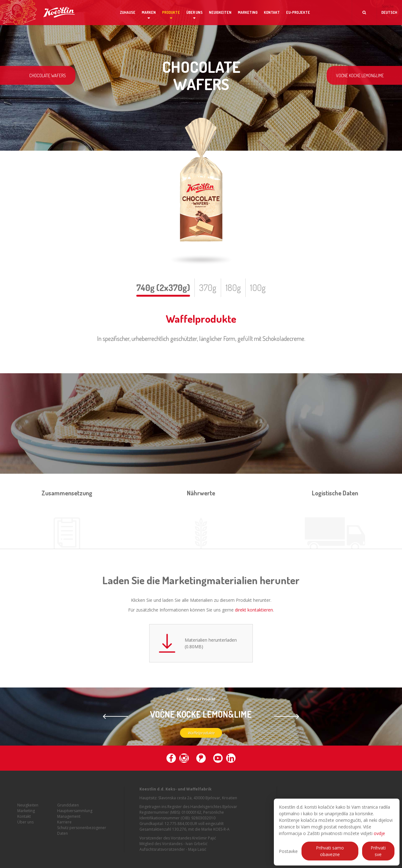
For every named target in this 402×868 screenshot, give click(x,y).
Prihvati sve (378, 851)
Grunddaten (68, 814)
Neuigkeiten (220, 12)
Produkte (171, 12)
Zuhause (128, 12)
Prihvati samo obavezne (330, 851)
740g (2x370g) (163, 288)
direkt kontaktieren (254, 610)
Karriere (64, 831)
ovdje (379, 833)
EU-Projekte (298, 12)
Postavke (288, 851)
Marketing (248, 12)
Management (69, 826)
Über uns (194, 12)
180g (233, 288)
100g (258, 288)
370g (208, 288)
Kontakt (272, 12)
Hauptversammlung (75, 820)
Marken (149, 12)
